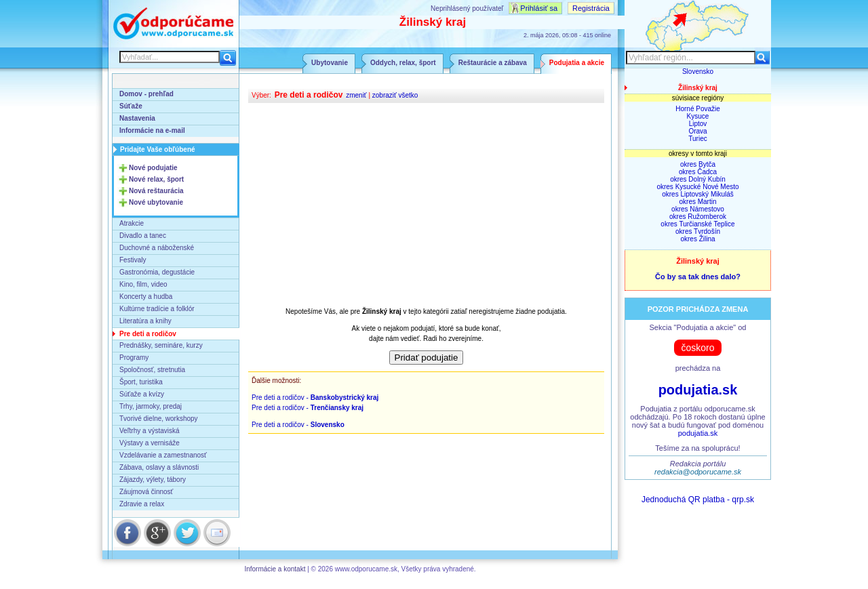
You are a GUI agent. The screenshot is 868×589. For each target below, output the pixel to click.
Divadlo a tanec (143, 236)
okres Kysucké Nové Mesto (697, 187)
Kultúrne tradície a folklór (157, 309)
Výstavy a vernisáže (150, 443)
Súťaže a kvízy (142, 394)
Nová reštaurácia (156, 191)
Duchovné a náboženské (157, 248)
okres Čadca (698, 172)
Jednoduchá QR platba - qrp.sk (698, 500)
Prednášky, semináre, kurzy (161, 345)
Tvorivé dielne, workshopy (159, 419)
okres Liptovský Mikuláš (698, 194)
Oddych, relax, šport (403, 63)
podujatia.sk (698, 390)
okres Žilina (697, 239)
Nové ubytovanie (156, 202)
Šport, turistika (141, 382)
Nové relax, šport (156, 179)
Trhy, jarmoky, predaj (151, 406)
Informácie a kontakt (275, 569)
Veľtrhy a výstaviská (150, 431)
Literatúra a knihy (145, 321)
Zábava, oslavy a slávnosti (159, 467)
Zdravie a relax (142, 504)
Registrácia (591, 8)
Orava (697, 131)
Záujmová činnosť (146, 492)
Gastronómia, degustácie (157, 272)
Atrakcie (132, 223)
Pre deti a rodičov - (315, 398)
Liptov (698, 124)
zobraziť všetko (395, 95)
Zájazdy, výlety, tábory (153, 480)
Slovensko (698, 72)
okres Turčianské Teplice (697, 224)
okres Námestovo (698, 209)
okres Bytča (698, 164)
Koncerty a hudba (146, 297)
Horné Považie (698, 109)
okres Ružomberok (698, 217)
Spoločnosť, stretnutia (152, 370)
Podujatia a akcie (577, 63)
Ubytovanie (330, 63)
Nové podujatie (153, 168)
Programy (134, 358)
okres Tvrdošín (698, 231)
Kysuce (698, 116)
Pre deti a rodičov (148, 334)
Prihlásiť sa (539, 8)
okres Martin (697, 202)
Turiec (697, 139)
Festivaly (133, 260)
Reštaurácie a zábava (493, 63)
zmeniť (356, 95)
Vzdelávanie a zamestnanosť (163, 455)
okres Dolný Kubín (698, 179)
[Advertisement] (427, 205)
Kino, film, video (143, 284)
